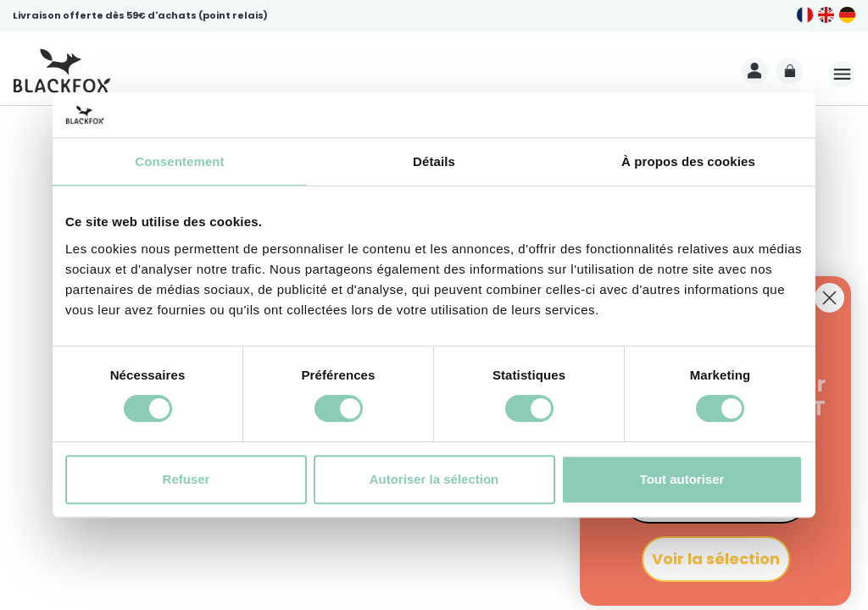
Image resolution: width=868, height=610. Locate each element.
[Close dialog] (829, 298)
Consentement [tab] (179, 161)
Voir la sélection (716, 559)
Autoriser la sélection (434, 479)
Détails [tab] (434, 161)
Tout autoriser (682, 479)
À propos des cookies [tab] (688, 161)
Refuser (186, 479)
